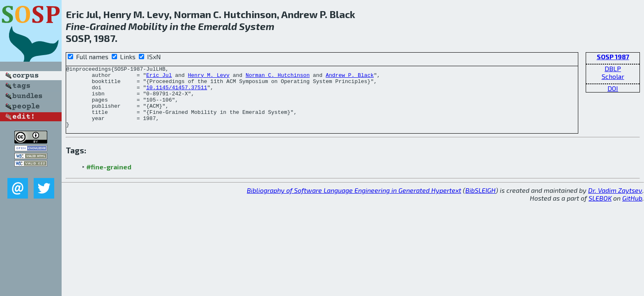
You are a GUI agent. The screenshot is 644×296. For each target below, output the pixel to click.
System (257, 26)
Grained (108, 26)
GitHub (632, 210)
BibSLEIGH (481, 202)
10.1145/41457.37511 (177, 92)
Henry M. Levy (208, 77)
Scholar (613, 76)
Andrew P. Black (350, 77)
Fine (76, 26)
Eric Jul (159, 77)
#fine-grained (109, 179)
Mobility (148, 26)
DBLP (613, 68)
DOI (613, 88)
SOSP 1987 (613, 57)
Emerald (217, 26)
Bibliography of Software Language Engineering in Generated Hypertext (354, 202)
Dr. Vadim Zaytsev (615, 202)
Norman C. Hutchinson (278, 77)
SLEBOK (600, 210)
